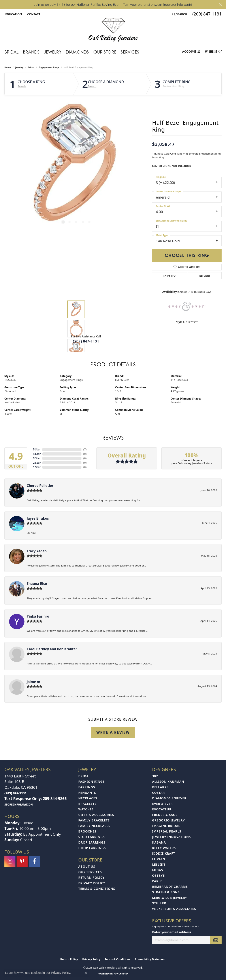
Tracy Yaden (37, 551)
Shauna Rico (37, 584)
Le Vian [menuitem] (159, 859)
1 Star (37, 467)
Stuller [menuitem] (159, 903)
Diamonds (77, 52)
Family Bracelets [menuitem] (94, 820)
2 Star (37, 463)
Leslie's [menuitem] (159, 864)
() (85, 449)
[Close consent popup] (86, 973)
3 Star (37, 458)
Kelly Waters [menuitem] (164, 848)
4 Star (37, 454)
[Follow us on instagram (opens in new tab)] (10, 861)
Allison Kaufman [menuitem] (168, 782)
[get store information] (19, 804)
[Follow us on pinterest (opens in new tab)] (22, 861)
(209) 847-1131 (86, 341)
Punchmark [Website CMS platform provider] (121, 974)
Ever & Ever (122, 380)
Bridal (11, 52)
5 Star (37, 449)
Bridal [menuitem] (84, 776)
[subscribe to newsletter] (216, 940)
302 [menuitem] (155, 776)
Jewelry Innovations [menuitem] (171, 837)
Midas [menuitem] (157, 870)
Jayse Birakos (38, 518)
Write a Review (113, 732)
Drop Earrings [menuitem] (92, 842)
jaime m (33, 682)
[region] (76, 166)
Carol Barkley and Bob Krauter (52, 649)
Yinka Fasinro (38, 616)
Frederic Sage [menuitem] (165, 815)
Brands (31, 52)
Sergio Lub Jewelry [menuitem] (169, 898)
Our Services (90, 872)
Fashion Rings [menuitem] (91, 782)
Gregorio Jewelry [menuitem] (168, 820)
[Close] (221, 5)
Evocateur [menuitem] (162, 809)
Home (8, 67)
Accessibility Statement (150, 959)
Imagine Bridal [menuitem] (166, 826)
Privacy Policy (92, 883)
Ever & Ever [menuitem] (162, 804)
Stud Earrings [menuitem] (92, 837)
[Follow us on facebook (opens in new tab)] (34, 861)
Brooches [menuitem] (87, 831)
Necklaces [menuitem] (88, 798)
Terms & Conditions (97, 889)
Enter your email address (172, 932)
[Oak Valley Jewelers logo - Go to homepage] (113, 30)
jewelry (19, 67)
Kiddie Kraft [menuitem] (164, 853)
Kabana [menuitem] (159, 842)
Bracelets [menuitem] (87, 804)
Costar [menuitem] (158, 793)
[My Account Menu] (191, 52)
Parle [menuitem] (157, 881)
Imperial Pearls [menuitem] (167, 831)
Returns (205, 276)
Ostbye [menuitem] (158, 876)
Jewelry (53, 52)
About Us (87, 866)
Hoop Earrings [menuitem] (92, 848)
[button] (13, 14)
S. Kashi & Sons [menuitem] (166, 892)
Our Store (105, 52)
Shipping (169, 276)
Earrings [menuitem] (87, 787)
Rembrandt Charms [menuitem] (170, 887)
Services (130, 52)
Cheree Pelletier (40, 486)
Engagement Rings (49, 67)
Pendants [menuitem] (87, 793)
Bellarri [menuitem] (160, 787)
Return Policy (91, 878)
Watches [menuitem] (86, 809)
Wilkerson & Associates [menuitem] (174, 909)
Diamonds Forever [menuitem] (169, 798)
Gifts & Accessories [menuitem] (96, 815)
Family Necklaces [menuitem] (94, 826)
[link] (33, 14)
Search (22, 86)
